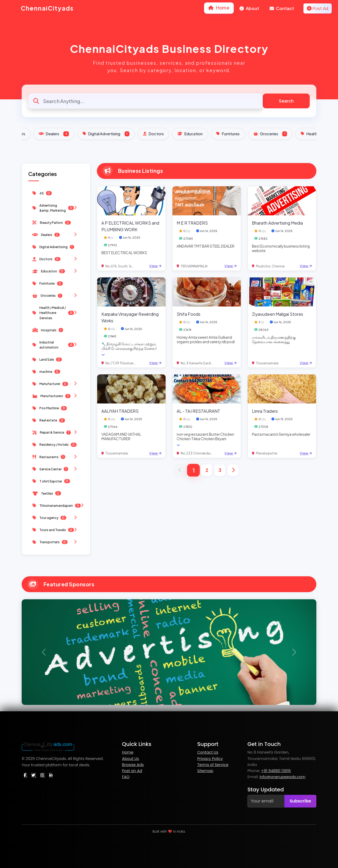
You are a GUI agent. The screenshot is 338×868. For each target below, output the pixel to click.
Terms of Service (213, 765)
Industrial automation (56, 345)
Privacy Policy (210, 759)
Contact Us (208, 752)
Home (219, 8)
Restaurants (56, 457)
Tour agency (56, 518)
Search (286, 101)
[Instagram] (43, 775)
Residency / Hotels (55, 445)
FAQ (126, 777)
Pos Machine (50, 408)
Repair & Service (56, 432)
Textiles (47, 493)
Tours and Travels (56, 530)
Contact (282, 8)
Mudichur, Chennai (270, 266)
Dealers (112, 134)
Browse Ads (133, 765)
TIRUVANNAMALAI (194, 266)
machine (46, 372)
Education (248, 134)
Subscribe (300, 801)
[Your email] (266, 801)
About (249, 8)
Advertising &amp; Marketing (56, 208)
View (155, 266)
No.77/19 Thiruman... (121, 363)
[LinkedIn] (51, 775)
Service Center (56, 469)
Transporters (56, 542)
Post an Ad (132, 771)
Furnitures (286, 134)
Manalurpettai (267, 453)
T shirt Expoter (51, 481)
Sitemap (205, 771)
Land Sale (47, 360)
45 (42, 193)
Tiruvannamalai (267, 363)
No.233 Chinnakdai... (197, 453)
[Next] (233, 470)
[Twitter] (34, 775)
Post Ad (318, 8)
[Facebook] (25, 775)
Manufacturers (56, 396)
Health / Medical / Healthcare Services (56, 313)
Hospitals (48, 330)
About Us (130, 759)
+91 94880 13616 (276, 771)
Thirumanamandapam (58, 506)
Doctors (212, 134)
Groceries (56, 296)
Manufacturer (56, 384)
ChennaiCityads (40, 8)
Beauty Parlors (67, 134)
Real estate (49, 420)
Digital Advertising (164, 134)
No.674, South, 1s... (120, 266)
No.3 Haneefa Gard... (197, 363)
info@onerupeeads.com (283, 777)
